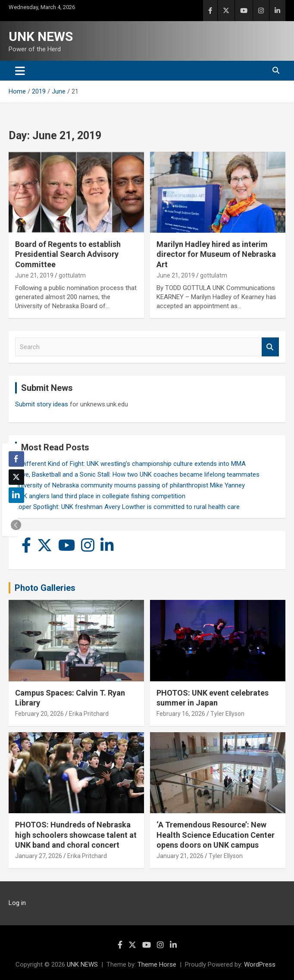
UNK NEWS (41, 36)
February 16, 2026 (181, 714)
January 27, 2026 (39, 856)
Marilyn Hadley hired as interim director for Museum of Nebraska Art (216, 254)
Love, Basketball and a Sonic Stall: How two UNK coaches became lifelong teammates (137, 474)
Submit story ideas (42, 404)
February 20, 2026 (39, 714)
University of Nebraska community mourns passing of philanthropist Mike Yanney (130, 485)
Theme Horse (157, 964)
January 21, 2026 (180, 856)
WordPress (260, 964)
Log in (17, 903)
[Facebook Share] (16, 459)
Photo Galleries (45, 588)
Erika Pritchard (89, 714)
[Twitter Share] (16, 477)
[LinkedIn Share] (16, 495)
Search (270, 347)
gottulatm (72, 275)
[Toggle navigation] (20, 71)
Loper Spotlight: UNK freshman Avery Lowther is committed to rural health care (127, 507)
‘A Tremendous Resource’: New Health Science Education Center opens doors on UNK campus (216, 835)
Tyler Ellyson (227, 714)
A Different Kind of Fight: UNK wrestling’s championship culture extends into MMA (130, 464)
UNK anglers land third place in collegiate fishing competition (100, 496)
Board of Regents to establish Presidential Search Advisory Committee (68, 254)
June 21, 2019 (34, 275)
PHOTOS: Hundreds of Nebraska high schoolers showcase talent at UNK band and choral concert (76, 835)
